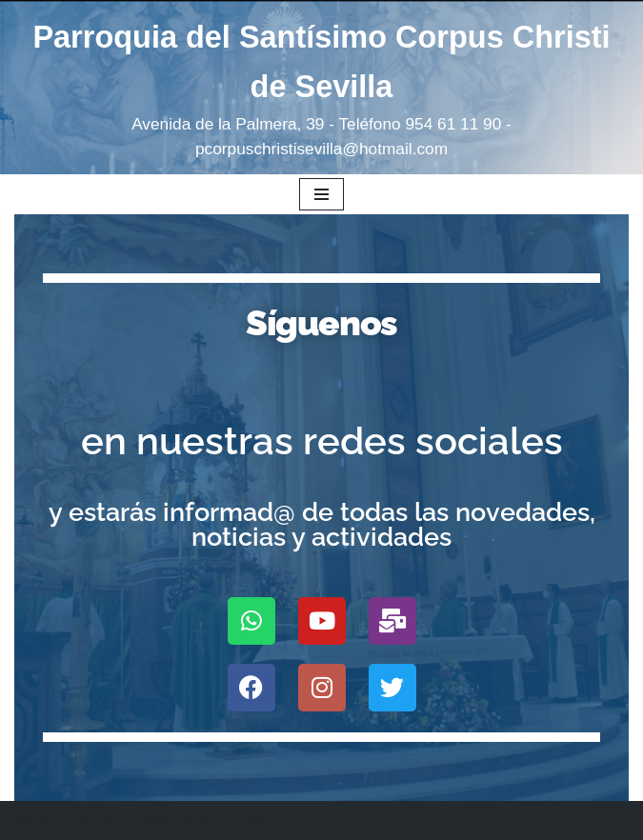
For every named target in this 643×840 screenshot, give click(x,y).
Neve (32, 820)
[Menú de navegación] (321, 194)
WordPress (233, 820)
